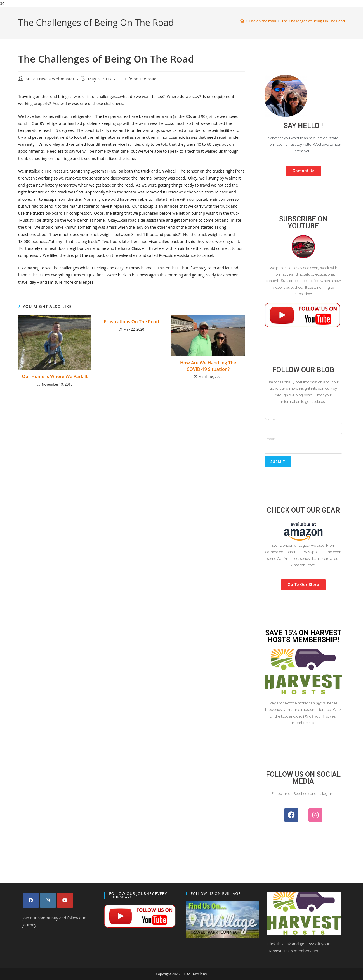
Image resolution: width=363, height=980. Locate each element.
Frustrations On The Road (131, 322)
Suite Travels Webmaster (50, 79)
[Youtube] (65, 900)
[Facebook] (31, 900)
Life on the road (141, 79)
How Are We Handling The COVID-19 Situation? (208, 366)
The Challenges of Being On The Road (313, 21)
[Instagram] (48, 900)
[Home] (242, 21)
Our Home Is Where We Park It (55, 376)
